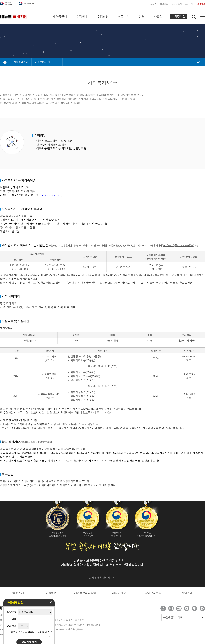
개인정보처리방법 (85, 593)
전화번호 (12, 626)
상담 (142, 17)
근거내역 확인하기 (102, 578)
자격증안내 (60, 17)
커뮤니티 (124, 17)
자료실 (158, 17)
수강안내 (82, 17)
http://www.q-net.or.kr (50, 195)
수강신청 (103, 17)
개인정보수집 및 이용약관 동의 (26, 632)
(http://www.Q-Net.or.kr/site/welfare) (178, 245)
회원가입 (164, 4)
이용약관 (51, 593)
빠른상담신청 (29, 603)
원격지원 (201, 4)
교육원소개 (177, 4)
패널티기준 (119, 593)
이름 (14, 619)
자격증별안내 (21, 62)
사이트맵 (187, 593)
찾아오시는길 (153, 593)
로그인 (153, 4)
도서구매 (189, 4)
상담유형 (12, 612)
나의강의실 (179, 16)
